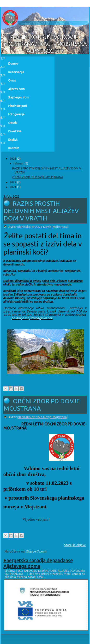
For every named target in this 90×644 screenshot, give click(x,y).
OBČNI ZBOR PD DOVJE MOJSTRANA (38, 177)
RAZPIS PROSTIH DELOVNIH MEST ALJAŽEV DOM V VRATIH (41, 211)
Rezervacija (16, 72)
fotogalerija (16, 114)
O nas (12, 80)
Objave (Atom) (36, 551)
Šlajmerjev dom (19, 97)
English (13, 140)
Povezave (15, 131)
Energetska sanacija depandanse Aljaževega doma (38, 563)
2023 (13, 159)
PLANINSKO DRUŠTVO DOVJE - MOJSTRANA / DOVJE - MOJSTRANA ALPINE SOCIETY (45, 44)
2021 (13, 187)
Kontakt (14, 148)
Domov (13, 64)
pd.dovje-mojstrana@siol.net (32, 318)
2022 (13, 182)
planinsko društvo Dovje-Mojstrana (42, 227)
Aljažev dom (16, 89)
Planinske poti (18, 106)
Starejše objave (75, 545)
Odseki (13, 123)
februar (19, 163)
